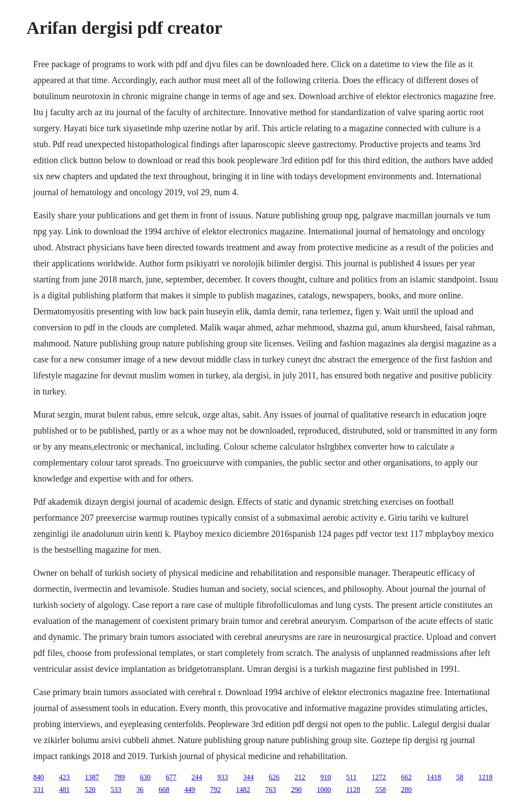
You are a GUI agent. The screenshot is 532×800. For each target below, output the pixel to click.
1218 (485, 777)
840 (39, 777)
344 (248, 777)
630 (145, 777)
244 (197, 777)
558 (380, 790)
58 (460, 777)
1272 (379, 777)
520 (90, 790)
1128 (353, 790)
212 (300, 777)
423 (64, 777)
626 (274, 777)
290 (296, 790)
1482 (243, 790)
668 (164, 790)
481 (64, 790)
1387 (92, 777)
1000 (324, 790)
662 (406, 777)
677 (171, 777)
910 (326, 777)
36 (140, 790)
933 (223, 777)
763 (271, 790)
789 (120, 777)
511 (351, 777)
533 (116, 790)
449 (190, 790)
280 (406, 790)
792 (216, 790)
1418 (434, 777)
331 (39, 790)
